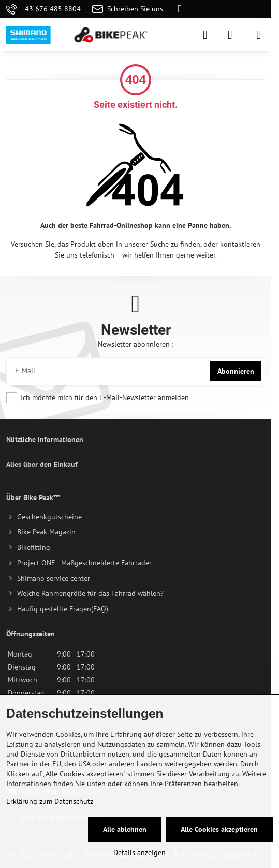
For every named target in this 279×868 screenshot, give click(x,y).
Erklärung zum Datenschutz (50, 801)
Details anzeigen (139, 852)
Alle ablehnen (125, 829)
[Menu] (259, 35)
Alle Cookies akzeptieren (219, 829)
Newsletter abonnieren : (136, 344)
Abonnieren (236, 371)
